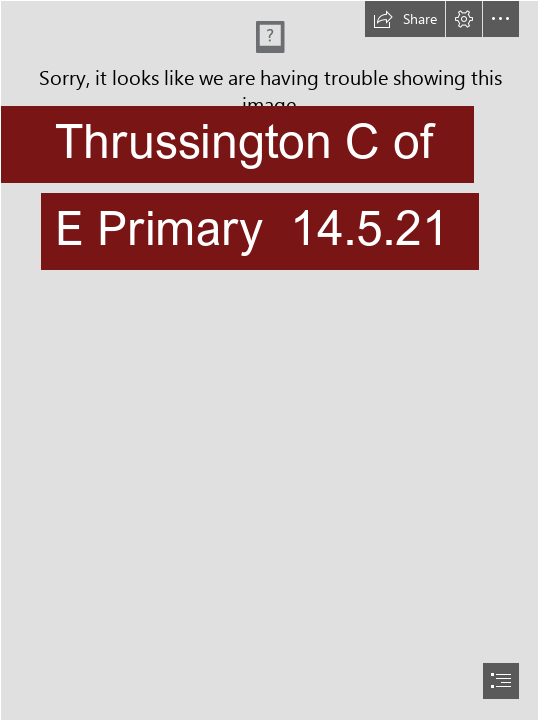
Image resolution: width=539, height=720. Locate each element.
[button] (405, 19)
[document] (269, 360)
